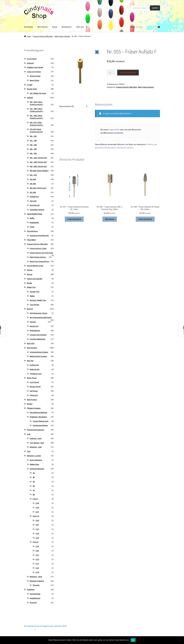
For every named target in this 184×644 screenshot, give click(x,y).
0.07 (37, 512)
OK (133, 640)
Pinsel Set (34, 395)
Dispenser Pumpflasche (39, 235)
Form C (35, 499)
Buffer (32, 218)
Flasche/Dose (32, 231)
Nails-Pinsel (32, 378)
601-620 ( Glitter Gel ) (38, 188)
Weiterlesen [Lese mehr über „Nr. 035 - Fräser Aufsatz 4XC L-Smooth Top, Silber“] (110, 219)
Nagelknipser (35, 598)
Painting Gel (35, 205)
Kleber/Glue (34, 464)
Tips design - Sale (37, 443)
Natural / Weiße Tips (38, 300)
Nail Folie (31, 343)
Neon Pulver (34, 80)
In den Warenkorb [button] (74, 219)
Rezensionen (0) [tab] (67, 106)
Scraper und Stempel (38, 335)
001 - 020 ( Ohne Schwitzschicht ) (36, 103)
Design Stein (32, 89)
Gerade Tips (35, 292)
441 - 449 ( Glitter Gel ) (38, 166)
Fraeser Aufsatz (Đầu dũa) (43, 36)
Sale (29, 434)
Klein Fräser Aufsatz (62, 36)
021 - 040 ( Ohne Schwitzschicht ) (36, 110)
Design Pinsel (35, 387)
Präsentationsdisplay (36, 430)
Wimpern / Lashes (34, 456)
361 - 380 (33, 149)
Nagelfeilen (34, 222)
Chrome (33, 322)
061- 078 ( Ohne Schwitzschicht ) (36, 124)
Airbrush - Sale (36, 438)
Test (29, 451)
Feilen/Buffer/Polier (35, 214)
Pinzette (36, 585)
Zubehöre (31, 589)
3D (34, 473)
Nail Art (30, 309)
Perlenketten (35, 330)
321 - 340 (33, 140)
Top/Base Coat (36, 374)
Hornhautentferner (40, 425)
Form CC (36, 516)
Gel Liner (33, 201)
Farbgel (30, 98)
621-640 (33, 192)
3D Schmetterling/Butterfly (41, 317)
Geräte (30, 270)
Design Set (34, 326)
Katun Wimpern (36, 460)
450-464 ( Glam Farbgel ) (39, 171)
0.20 (37, 538)
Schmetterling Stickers (39, 352)
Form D (36, 542)
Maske (29, 283)
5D (34, 482)
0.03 (37, 503)
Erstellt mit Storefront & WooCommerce (54, 629)
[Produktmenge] (111, 73)
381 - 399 (33, 153)
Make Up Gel (35, 369)
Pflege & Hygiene (34, 408)
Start (29, 36)
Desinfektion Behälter (39, 412)
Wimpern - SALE (36, 577)
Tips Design (34, 305)
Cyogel (30, 85)
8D (34, 494)
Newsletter (67, 27)
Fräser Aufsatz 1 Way (38, 248)
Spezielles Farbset (37, 210)
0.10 (37, 559)
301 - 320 (33, 136)
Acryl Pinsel (34, 382)
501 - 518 (33, 175)
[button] (97, 52)
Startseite (28, 27)
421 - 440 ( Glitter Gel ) (38, 162)
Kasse (55, 27)
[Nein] (181, 640)
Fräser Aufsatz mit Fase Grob (41, 253)
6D (34, 486)
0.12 (37, 529)
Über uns (80, 27)
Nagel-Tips (31, 287)
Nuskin (30, 404)
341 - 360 (33, 145)
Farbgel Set (34, 197)
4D (34, 477)
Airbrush (30, 63)
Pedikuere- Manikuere (38, 417)
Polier (32, 227)
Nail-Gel (30, 361)
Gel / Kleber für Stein (38, 93)
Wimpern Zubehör (37, 581)
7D (34, 490)
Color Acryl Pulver (34, 72)
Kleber (32, 296)
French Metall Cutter (35, 266)
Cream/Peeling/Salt (41, 421)
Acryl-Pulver (32, 59)
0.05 (37, 507)
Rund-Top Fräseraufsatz (39, 261)
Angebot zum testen (35, 67)
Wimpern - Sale (36, 447)
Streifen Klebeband (37, 339)
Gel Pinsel (34, 391)
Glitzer (30, 274)
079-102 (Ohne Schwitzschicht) (36, 131)
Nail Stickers (32, 348)
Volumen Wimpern (37, 469)
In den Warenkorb (128, 73)
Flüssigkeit (31, 240)
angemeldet (114, 129)
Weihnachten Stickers (38, 356)
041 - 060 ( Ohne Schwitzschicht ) (36, 117)
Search (155, 8)
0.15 (37, 533)
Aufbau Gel (34, 365)
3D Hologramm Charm (39, 313)
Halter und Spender (35, 279)
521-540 (33, 179)
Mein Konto (43, 27)
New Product (32, 400)
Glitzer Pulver (35, 76)
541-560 (33, 184)
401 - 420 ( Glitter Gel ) (38, 158)
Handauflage (35, 594)
